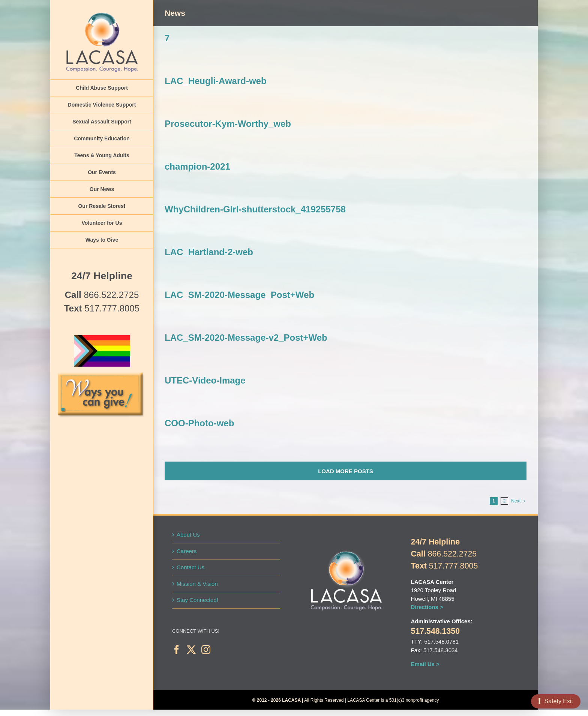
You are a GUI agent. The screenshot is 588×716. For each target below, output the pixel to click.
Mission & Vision (197, 584)
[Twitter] (191, 650)
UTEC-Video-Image (205, 380)
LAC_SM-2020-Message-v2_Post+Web (246, 338)
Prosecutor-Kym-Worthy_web (228, 124)
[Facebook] (177, 650)
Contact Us (190, 567)
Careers (187, 551)
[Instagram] (206, 650)
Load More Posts (346, 471)
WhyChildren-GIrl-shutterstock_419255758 (255, 209)
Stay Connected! (197, 600)
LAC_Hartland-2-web (209, 252)
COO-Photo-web (199, 423)
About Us (188, 535)
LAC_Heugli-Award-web (216, 81)
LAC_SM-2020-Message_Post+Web (239, 295)
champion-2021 (197, 166)
